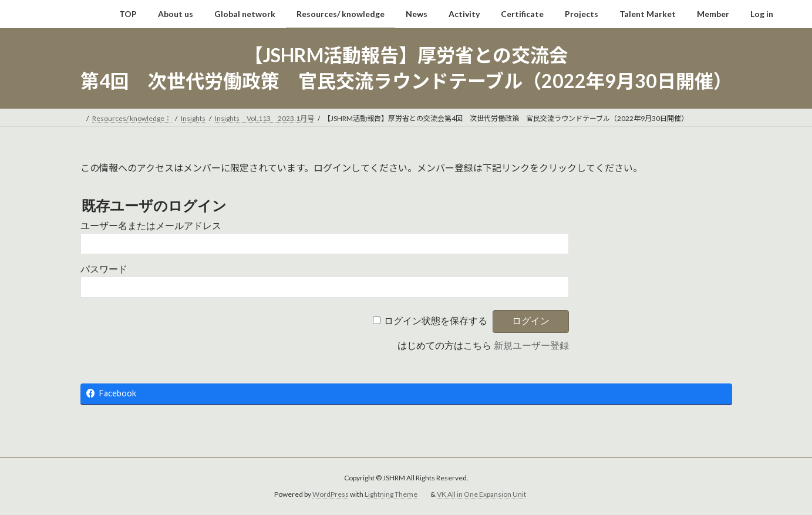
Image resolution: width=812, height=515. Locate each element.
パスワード (104, 269)
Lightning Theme (391, 494)
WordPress (331, 494)
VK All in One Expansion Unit (481, 494)
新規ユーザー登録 (531, 346)
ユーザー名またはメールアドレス (151, 226)
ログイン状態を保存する (436, 321)
